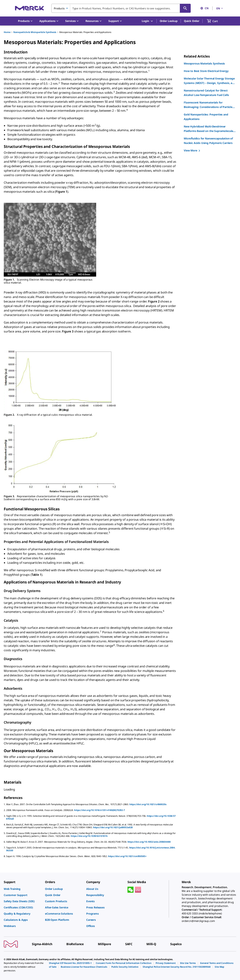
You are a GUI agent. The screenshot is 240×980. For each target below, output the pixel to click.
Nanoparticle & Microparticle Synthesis (35, 32)
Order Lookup (169, 21)
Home (7, 32)
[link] (22, 889)
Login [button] (147, 21)
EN (220, 8)
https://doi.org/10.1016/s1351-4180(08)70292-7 (99, 810)
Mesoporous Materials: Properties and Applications (85, 32)
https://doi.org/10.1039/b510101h (89, 836)
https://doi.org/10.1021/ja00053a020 (113, 827)
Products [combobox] (59, 8)
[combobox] (121, 8)
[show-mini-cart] (216, 21)
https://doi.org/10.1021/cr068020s (148, 804)
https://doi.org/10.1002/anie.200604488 (149, 842)
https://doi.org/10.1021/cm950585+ (127, 856)
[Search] (185, 8)
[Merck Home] (29, 8)
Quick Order (192, 21)
